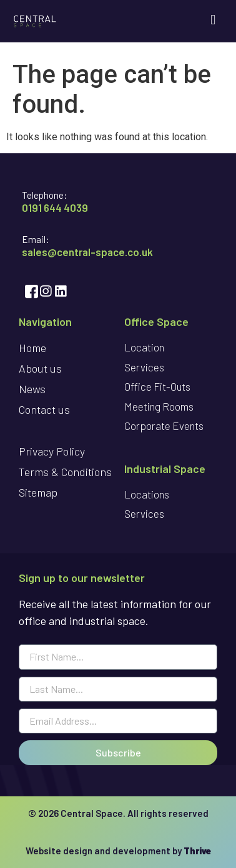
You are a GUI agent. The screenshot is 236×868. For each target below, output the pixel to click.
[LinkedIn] (59, 291)
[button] (213, 20)
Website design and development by (118, 851)
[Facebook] (29, 291)
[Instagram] (44, 291)
